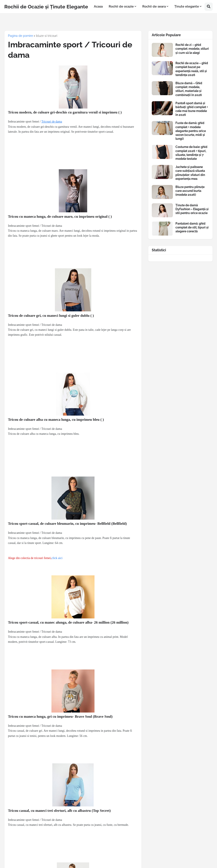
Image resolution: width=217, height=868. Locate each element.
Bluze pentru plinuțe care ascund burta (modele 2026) (190, 191)
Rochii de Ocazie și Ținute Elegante (46, 7)
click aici (57, 558)
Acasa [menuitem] (98, 6)
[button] (209, 7)
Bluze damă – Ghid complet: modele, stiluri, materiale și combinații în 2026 (189, 89)
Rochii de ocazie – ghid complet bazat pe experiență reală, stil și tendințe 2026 (192, 69)
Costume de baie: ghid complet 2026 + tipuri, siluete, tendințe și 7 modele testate (191, 153)
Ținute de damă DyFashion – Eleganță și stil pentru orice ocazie (192, 209)
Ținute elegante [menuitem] (187, 6)
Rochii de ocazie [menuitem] (121, 6)
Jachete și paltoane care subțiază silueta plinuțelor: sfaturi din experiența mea (190, 173)
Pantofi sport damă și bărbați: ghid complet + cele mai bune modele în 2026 (192, 109)
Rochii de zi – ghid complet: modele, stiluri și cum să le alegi (192, 49)
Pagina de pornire (20, 36)
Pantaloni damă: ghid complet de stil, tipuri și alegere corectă (192, 227)
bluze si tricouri (47, 36)
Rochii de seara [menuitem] (154, 6)
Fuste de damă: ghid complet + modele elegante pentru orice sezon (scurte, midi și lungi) (191, 131)
